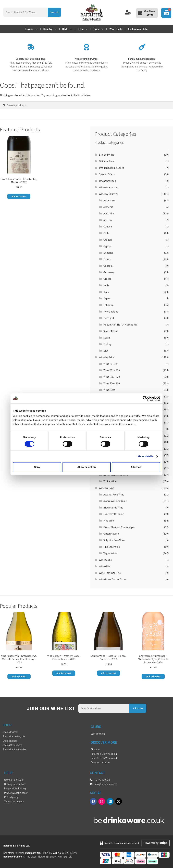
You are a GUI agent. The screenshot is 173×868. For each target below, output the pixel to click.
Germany (109, 272)
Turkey (107, 344)
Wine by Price (107, 357)
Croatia (108, 240)
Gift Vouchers (107, 161)
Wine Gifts (105, 566)
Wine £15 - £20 (112, 377)
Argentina (109, 200)
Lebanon (108, 305)
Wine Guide (116, 29)
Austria (108, 220)
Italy (106, 292)
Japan (107, 298)
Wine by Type (107, 488)
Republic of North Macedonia (120, 325)
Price (99, 29)
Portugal (109, 318)
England (108, 253)
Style (67, 29)
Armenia (108, 207)
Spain (107, 338)
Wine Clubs (105, 560)
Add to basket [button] (19, 196)
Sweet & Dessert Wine (116, 475)
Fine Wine (109, 520)
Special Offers (107, 174)
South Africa (110, 331)
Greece (107, 279)
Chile (106, 233)
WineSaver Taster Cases (113, 579)
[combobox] (26, 12)
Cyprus (107, 246)
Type (83, 29)
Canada (108, 226)
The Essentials (112, 547)
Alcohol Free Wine (114, 494)
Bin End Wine (107, 155)
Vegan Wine (110, 553)
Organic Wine (111, 534)
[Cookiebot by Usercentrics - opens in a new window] (145, 398)
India (106, 285)
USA (106, 351)
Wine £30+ (109, 390)
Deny (37, 467)
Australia (109, 213)
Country (50, 29)
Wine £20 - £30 (112, 383)
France (107, 259)
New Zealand (111, 311)
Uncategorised (107, 181)
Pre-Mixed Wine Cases (112, 168)
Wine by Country (108, 194)
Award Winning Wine (115, 501)
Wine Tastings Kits (110, 573)
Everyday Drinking (114, 514)
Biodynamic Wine (113, 507)
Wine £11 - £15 (112, 370)
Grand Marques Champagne (119, 527)
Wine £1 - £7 (110, 364)
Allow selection (86, 467)
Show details (145, 456)
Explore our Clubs (138, 29)
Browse (31, 29)
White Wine (110, 481)
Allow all (136, 467)
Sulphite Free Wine (114, 540)
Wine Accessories (109, 187)
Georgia (108, 266)
